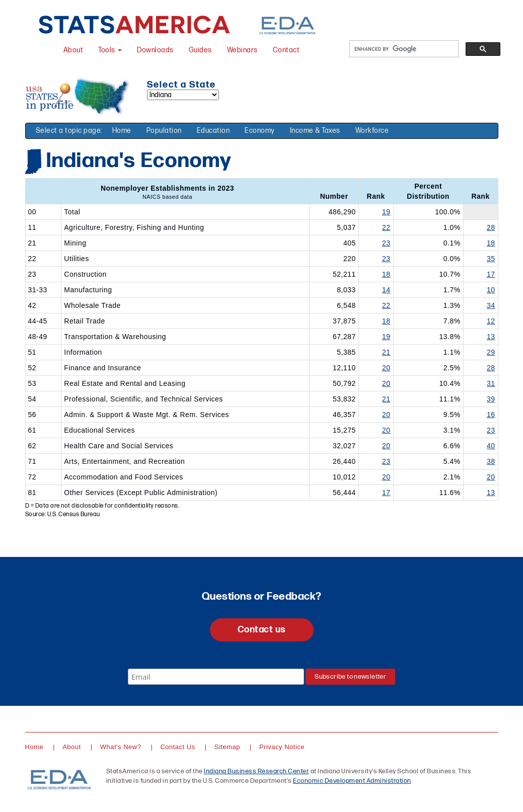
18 (491, 243)
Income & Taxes (315, 131)
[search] (403, 49)
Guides (200, 50)
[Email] (216, 677)
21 (386, 352)
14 (386, 290)
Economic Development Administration (352, 781)
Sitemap (227, 747)
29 (491, 352)
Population (164, 131)
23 (386, 243)
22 (386, 227)
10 (491, 290)
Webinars (242, 50)
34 (491, 305)
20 (386, 368)
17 (491, 274)
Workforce (372, 131)
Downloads (155, 50)
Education (213, 131)
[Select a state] (183, 95)
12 (491, 321)
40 (491, 446)
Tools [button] (110, 50)
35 (491, 259)
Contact (286, 50)
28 (491, 227)
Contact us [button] (262, 630)
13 (491, 337)
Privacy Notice (282, 747)
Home (122, 131)
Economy (260, 131)
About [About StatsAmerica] (73, 50)
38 (491, 461)
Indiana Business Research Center (256, 771)
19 (386, 212)
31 (491, 383)
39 (491, 399)
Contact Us (177, 747)
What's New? (121, 747)
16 (491, 415)
